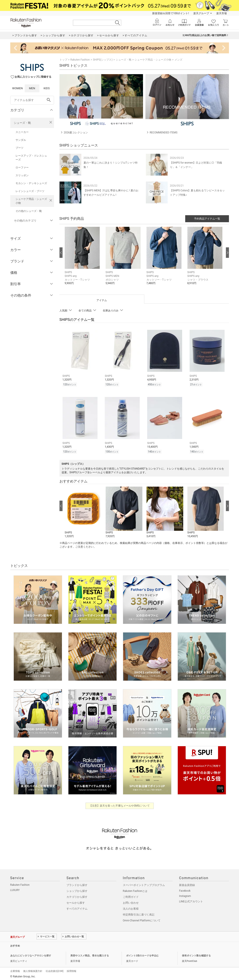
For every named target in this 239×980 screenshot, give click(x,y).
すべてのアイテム (77, 907)
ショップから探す (77, 890)
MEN (32, 88)
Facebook (185, 889)
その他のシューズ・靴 (29, 211)
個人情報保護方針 (33, 970)
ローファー (22, 168)
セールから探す (76, 901)
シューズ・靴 (22, 123)
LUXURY (15, 889)
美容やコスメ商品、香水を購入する (90, 954)
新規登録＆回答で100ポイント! (170, 13)
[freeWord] (32, 100)
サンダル (21, 140)
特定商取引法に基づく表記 (139, 913)
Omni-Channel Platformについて (142, 919)
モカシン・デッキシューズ (31, 183)
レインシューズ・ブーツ (30, 191)
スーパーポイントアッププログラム (144, 884)
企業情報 (15, 970)
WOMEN (18, 88)
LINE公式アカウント (191, 900)
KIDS (47, 88)
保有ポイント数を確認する (196, 954)
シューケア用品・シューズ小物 (31, 201)
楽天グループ (201, 13)
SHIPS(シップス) (103, 60)
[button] (83, 259)
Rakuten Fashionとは (135, 890)
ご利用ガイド (131, 896)
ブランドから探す (77, 884)
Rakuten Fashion (80, 60)
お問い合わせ (131, 901)
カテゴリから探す (77, 896)
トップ (63, 60)
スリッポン (22, 175)
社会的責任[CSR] (55, 970)
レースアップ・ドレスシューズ (31, 158)
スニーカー (22, 132)
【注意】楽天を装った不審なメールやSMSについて (119, 804)
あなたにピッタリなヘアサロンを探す (31, 954)
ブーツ (19, 148)
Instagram (185, 895)
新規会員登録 (187, 884)
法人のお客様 (131, 907)
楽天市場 (222, 13)
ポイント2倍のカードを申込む (142, 954)
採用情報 (72, 970)
